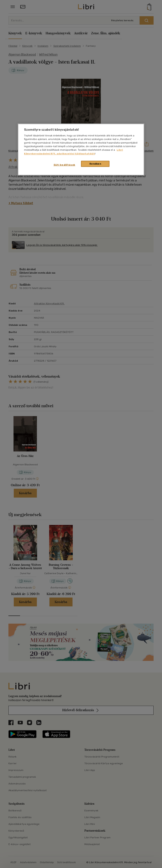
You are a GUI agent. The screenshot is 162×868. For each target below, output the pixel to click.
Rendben (95, 164)
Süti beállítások (64, 165)
